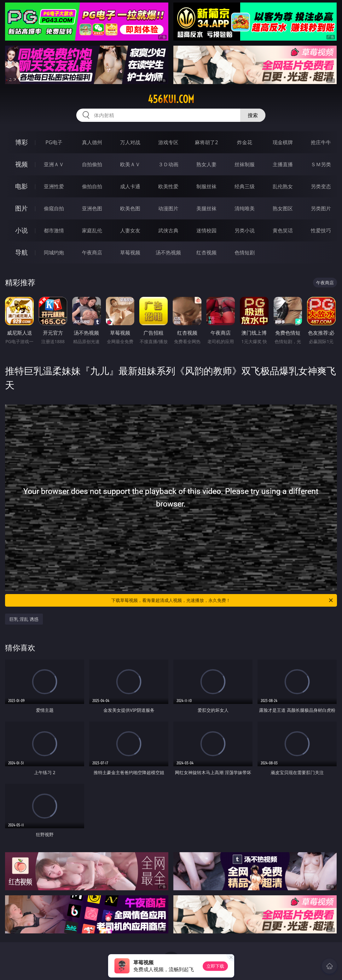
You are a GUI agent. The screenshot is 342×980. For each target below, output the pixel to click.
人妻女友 (130, 230)
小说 (21, 230)
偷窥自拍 (54, 208)
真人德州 (92, 142)
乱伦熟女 (283, 186)
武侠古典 (168, 230)
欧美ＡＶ (130, 164)
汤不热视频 (168, 252)
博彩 (21, 142)
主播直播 (283, 164)
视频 (21, 164)
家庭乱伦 (92, 230)
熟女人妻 (206, 164)
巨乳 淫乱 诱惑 (24, 619)
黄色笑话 (283, 230)
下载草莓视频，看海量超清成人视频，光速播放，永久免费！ (222, 600)
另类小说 (245, 230)
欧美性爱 (168, 186)
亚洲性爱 (54, 186)
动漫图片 (168, 208)
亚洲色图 (92, 208)
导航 (21, 252)
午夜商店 (92, 252)
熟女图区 (283, 208)
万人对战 (130, 142)
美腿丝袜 (206, 208)
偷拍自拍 (92, 186)
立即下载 (215, 966)
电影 (21, 186)
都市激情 (54, 230)
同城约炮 (54, 252)
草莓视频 (130, 252)
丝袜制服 (245, 164)
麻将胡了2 (206, 142)
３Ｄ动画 (168, 164)
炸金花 (245, 142)
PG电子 (54, 142)
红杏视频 (206, 252)
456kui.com (171, 99)
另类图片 (321, 208)
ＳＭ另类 (321, 164)
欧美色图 (130, 208)
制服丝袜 (206, 186)
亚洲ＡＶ (54, 164)
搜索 (253, 115)
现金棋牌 (283, 142)
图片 (21, 208)
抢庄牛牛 (321, 142)
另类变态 (321, 186)
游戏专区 (168, 142)
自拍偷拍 (92, 164)
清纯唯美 (245, 208)
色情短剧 (245, 252)
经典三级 (245, 186)
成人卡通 (130, 186)
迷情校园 (206, 230)
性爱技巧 (321, 230)
